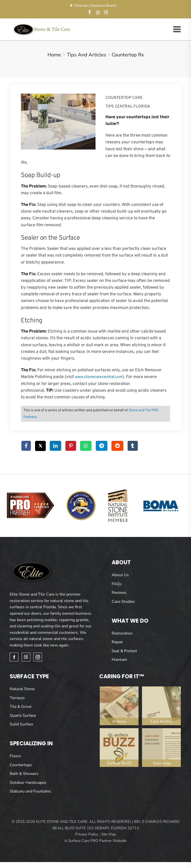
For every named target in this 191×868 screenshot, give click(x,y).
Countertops (21, 765)
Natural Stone (22, 689)
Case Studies (123, 601)
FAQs (117, 584)
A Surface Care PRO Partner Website (95, 840)
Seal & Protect (125, 651)
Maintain (119, 660)
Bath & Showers (24, 773)
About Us (120, 575)
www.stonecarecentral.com (99, 377)
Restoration (122, 633)
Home (54, 55)
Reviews (119, 593)
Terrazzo (17, 698)
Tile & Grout (21, 707)
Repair (118, 642)
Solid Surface (22, 724)
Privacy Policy (87, 834)
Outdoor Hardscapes (28, 782)
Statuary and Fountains (30, 791)
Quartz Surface (23, 715)
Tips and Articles (87, 55)
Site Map (109, 834)
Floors (15, 756)
